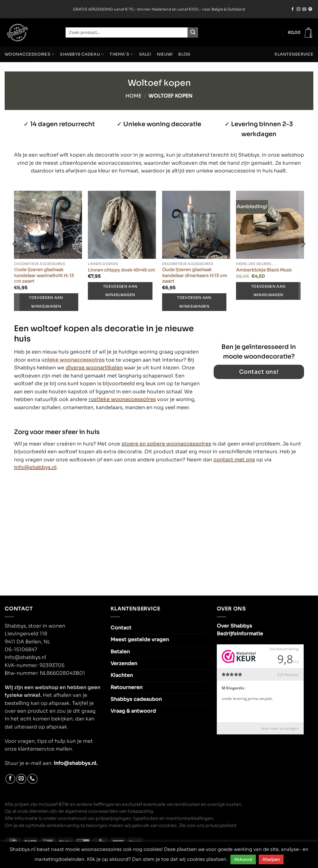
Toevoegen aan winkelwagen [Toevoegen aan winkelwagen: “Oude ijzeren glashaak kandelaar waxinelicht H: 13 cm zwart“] (46, 302)
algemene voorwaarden (91, 811)
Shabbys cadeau (82, 54)
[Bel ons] (32, 779)
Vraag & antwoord (133, 711)
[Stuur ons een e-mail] (304, 9)
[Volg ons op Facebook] (293, 9)
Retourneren (127, 688)
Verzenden (124, 664)
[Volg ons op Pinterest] (310, 9)
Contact (121, 628)
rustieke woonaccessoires (122, 399)
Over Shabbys (234, 626)
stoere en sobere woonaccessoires (166, 444)
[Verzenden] (193, 32)
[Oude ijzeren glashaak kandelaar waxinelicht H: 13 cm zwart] (48, 225)
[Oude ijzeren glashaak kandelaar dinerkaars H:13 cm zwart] (196, 225)
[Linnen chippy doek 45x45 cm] (122, 225)
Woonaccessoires (30, 54)
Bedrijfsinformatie (240, 634)
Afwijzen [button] (271, 859)
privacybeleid (221, 825)
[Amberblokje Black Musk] (270, 225)
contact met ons (234, 460)
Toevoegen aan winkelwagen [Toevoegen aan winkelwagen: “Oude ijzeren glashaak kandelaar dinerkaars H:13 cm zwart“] (194, 302)
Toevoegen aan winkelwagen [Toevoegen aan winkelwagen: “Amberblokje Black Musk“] (268, 291)
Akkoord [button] (243, 859)
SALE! (145, 54)
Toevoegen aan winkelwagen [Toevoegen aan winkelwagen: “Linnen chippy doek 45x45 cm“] (120, 291)
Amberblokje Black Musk (264, 270)
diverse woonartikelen (94, 368)
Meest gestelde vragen (140, 640)
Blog (184, 54)
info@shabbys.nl (35, 468)
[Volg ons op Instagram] (298, 9)
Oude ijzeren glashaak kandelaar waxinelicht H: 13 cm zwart (44, 275)
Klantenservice (294, 54)
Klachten (122, 675)
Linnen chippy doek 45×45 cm (121, 270)
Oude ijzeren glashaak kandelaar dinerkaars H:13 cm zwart (195, 275)
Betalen (120, 652)
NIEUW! (165, 54)
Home (133, 96)
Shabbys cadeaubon (136, 699)
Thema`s (121, 54)
